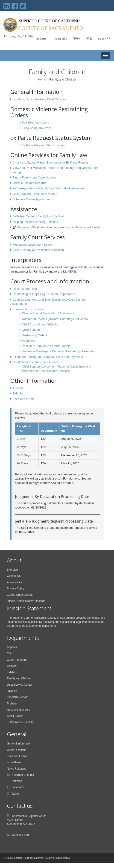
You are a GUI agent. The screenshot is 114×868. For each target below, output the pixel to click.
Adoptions (29, 341)
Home (42, 79)
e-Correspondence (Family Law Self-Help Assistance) (48, 188)
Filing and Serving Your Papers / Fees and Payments (48, 357)
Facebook (17, 787)
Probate (12, 704)
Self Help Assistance (36, 122)
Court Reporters (17, 660)
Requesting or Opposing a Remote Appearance (44, 294)
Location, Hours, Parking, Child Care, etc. (40, 99)
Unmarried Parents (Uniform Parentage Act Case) (55, 319)
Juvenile (12, 691)
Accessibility (14, 582)
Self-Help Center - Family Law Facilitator (39, 216)
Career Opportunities (20, 595)
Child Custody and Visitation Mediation (38, 250)
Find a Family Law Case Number (34, 177)
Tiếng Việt (60, 39)
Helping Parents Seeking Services (35, 222)
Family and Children (19, 678)
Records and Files (25, 289)
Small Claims (15, 716)
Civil (10, 653)
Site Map (12, 570)
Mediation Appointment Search (33, 245)
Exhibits (18, 393)
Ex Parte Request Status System (44, 145)
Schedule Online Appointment (32, 199)
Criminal (12, 666)
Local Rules (14, 762)
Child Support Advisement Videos (35, 194)
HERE (71, 272)
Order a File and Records (29, 183)
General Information (19, 744)
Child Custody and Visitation (41, 324)
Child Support (31, 330)
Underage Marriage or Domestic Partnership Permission (59, 351)
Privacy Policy (16, 589)
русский (104, 39)
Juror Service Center (20, 685)
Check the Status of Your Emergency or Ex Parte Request (51, 162)
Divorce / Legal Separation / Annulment (48, 313)
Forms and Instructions (28, 309)
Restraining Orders (34, 335)
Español (42, 39)
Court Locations (17, 750)
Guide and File (25, 227)
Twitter (16, 794)
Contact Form (20, 835)
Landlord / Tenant (18, 697)
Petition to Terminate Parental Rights (46, 346)
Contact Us (14, 576)
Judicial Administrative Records (26, 601)
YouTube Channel (23, 775)
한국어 (76, 39)
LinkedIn (17, 781)
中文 (89, 38)
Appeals (18, 388)
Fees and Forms (24, 399)
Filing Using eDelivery (36, 128)
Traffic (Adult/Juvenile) (21, 722)
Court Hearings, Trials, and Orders (35, 362)
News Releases (16, 769)
